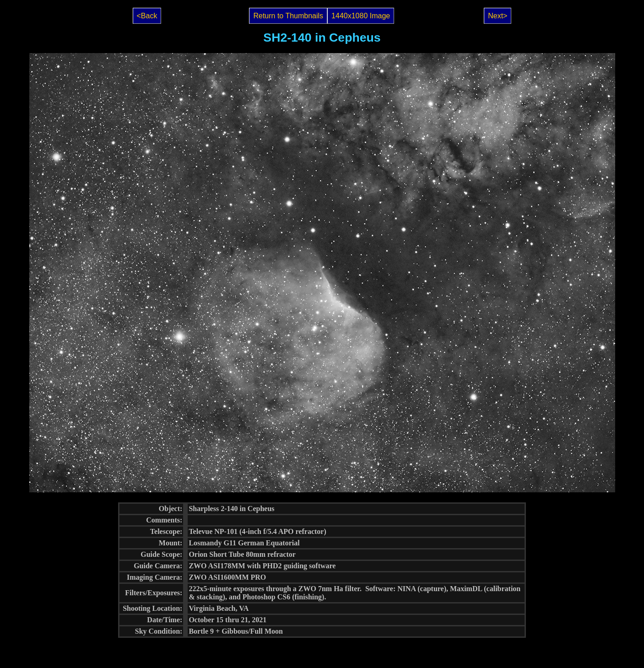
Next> (498, 16)
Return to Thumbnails (288, 16)
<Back (147, 16)
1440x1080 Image (361, 16)
